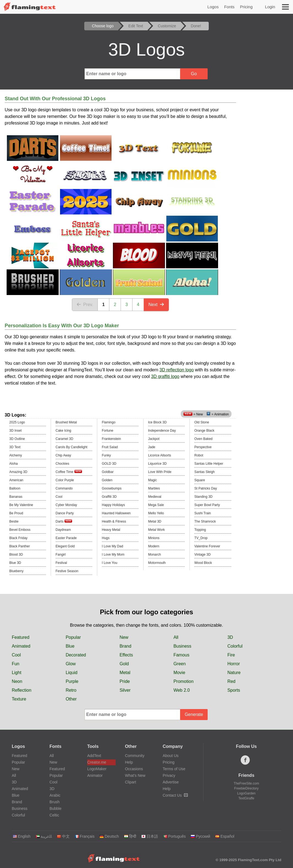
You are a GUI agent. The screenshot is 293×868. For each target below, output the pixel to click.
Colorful (235, 646)
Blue (70, 646)
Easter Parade (66, 538)
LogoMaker (97, 769)
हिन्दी (130, 836)
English (22, 836)
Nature (234, 673)
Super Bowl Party (207, 505)
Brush (55, 802)
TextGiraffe (246, 798)
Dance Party (65, 513)
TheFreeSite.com (246, 783)
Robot (199, 455)
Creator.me (97, 762)
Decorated (76, 655)
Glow (70, 664)
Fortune (108, 431)
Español (225, 836)
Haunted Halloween (116, 513)
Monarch (155, 555)
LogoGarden (246, 793)
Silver (125, 690)
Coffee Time (69, 472)
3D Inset (16, 431)
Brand (125, 646)
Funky (106, 455)
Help (129, 762)
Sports (234, 690)
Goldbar (108, 472)
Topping (200, 530)
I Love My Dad (112, 546)
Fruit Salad (110, 447)
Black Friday (18, 538)
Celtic (54, 815)
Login (270, 7)
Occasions (134, 769)
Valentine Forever (207, 546)
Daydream (63, 530)
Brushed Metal (66, 422)
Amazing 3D (18, 472)
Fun (16, 664)
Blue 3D (15, 563)
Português (174, 836)
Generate (194, 714)
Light (17, 673)
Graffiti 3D (109, 497)
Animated (21, 646)
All (176, 637)
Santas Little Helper (209, 464)
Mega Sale (156, 505)
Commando (64, 488)
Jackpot (154, 439)
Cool (59, 497)
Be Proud (16, 513)
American (16, 480)
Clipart (131, 782)
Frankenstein (111, 439)
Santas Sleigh (205, 472)
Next (156, 305)
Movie (179, 673)
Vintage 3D (203, 555)
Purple (72, 681)
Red (231, 681)
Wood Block (203, 563)
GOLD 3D (109, 464)
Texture (19, 699)
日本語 (150, 836)
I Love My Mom (113, 555)
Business (182, 646)
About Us (171, 756)
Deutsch (109, 836)
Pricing (246, 7)
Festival (61, 563)
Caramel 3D (64, 439)
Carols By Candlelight (71, 447)
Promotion (184, 681)
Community (135, 756)
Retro (71, 690)
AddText (94, 756)
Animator (95, 775)
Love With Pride (160, 472)
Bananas (16, 497)
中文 (63, 836)
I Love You (110, 563)
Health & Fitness (114, 521)
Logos (213, 7)
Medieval (155, 497)
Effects (126, 655)
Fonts (229, 7)
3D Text (15, 447)
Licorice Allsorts (160, 455)
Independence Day (162, 431)
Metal (125, 673)
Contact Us (175, 795)
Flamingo (109, 422)
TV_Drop (201, 538)
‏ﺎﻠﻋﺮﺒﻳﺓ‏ (44, 836)
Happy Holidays (113, 505)
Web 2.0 (182, 690)
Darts (64, 521)
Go (194, 74)
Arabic (55, 795)
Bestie (14, 521)
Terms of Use (174, 769)
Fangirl (61, 555)
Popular (73, 637)
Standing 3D (204, 497)
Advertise (171, 782)
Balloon (15, 488)
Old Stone (202, 422)
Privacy (169, 775)
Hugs (106, 538)
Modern (154, 546)
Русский (200, 836)
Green (180, 664)
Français (85, 836)
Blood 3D (16, 555)
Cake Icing (63, 431)
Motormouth (157, 563)
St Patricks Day (206, 488)
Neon (17, 681)
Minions (154, 538)
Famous (181, 655)
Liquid (71, 673)
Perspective (203, 447)
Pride (125, 681)
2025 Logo (17, 422)
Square (200, 480)
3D (230, 637)
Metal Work (156, 530)
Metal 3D (155, 521)
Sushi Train (203, 513)
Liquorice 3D (157, 464)
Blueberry (16, 571)
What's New (135, 775)
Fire (231, 655)
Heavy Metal (111, 530)
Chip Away (63, 455)
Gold (124, 664)
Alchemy (16, 455)
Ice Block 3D (157, 422)
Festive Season (67, 571)
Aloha (14, 464)
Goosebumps (112, 488)
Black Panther (20, 546)
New (124, 637)
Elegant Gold (65, 546)
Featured (21, 637)
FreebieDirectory (246, 788)
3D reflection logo (177, 370)
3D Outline (17, 439)
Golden (107, 480)
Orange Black (204, 431)
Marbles (154, 488)
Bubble (56, 808)
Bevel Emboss (20, 530)
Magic (153, 480)
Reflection (22, 690)
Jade (152, 447)
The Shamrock (205, 521)
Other (71, 699)
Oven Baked (204, 439)
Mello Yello (156, 513)
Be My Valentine (21, 505)
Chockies (62, 464)
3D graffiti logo (165, 376)
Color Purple (65, 480)
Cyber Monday (66, 505)
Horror (234, 664)
